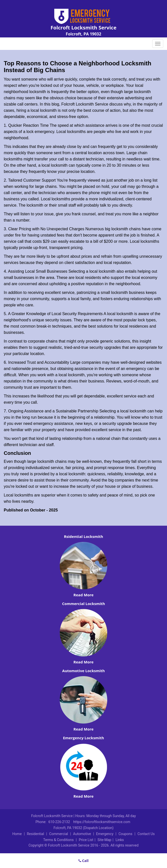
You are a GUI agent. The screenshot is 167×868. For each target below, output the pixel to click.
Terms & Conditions (58, 840)
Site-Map (104, 840)
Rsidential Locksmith (84, 536)
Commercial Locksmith (83, 604)
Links (120, 840)
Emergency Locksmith (83, 738)
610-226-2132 (59, 822)
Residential (35, 834)
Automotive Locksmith (83, 671)
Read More (83, 595)
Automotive (82, 834)
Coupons (125, 834)
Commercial (59, 834)
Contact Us (146, 834)
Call (84, 861)
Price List (86, 840)
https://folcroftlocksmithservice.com (102, 822)
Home (17, 834)
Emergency (105, 834)
